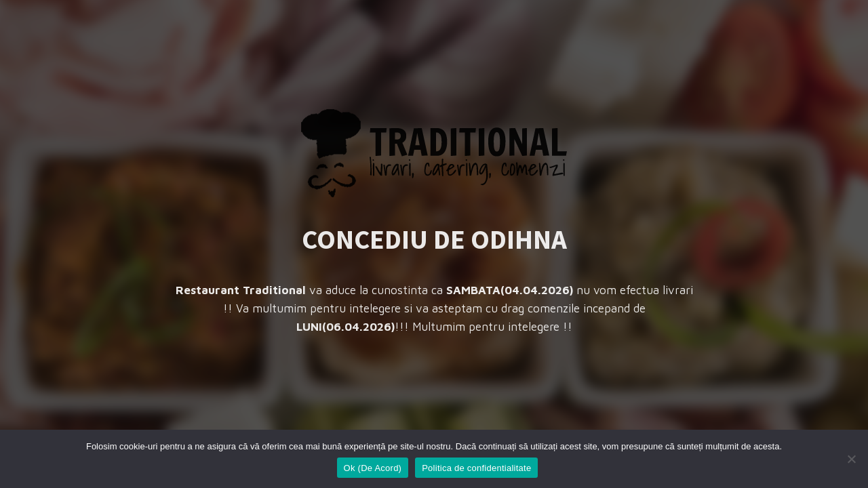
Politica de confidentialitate (476, 468)
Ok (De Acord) (373, 468)
